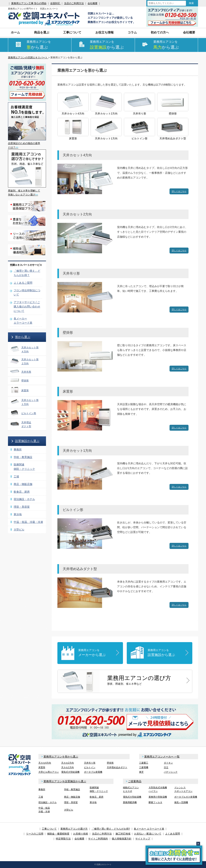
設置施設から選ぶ (27, 441)
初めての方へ (160, 32)
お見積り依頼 (81, 834)
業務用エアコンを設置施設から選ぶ (65, 781)
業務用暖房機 (130, 802)
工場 (16, 476)
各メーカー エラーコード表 (149, 829)
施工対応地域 (123, 834)
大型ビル (19, 530)
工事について (72, 32)
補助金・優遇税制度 (58, 834)
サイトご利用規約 (98, 839)
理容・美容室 (22, 507)
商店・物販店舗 (23, 484)
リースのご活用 (35, 834)
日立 (166, 767)
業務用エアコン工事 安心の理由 (29, 3)
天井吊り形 (90, 763)
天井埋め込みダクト (117, 767)
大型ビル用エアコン (49, 772)
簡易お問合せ (174, 855)
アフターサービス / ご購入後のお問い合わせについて (27, 307)
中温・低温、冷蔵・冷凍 (28, 522)
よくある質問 (173, 834)
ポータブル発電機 (93, 772)
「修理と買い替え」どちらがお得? (111, 829)
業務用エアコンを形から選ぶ (61, 757)
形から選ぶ (23, 337)
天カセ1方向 (68, 767)
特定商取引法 (63, 839)
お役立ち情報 (105, 32)
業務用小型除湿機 (158, 797)
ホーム (15, 32)
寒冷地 (18, 514)
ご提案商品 (135, 781)
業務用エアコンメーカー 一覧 (162, 757)
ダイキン (168, 763)
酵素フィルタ (155, 802)
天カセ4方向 (45, 763)
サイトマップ (143, 839)
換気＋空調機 (181, 802)
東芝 (141, 772)
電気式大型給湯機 (70, 772)
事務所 (18, 449)
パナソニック (171, 772)
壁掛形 (110, 763)
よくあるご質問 (23, 283)
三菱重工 (144, 763)
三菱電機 (144, 767)
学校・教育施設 (23, 457)
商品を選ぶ (42, 32)
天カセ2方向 (68, 763)
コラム (132, 32)
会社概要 (93, 3)
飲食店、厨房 (22, 492)
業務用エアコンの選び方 (74, 829)
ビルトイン (90, 767)
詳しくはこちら (179, 191)
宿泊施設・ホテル (24, 499)
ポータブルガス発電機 (186, 797)
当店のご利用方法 (74, 3)
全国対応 (55, 3)
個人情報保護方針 (122, 839)
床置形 (42, 767)
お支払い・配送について (148, 834)
